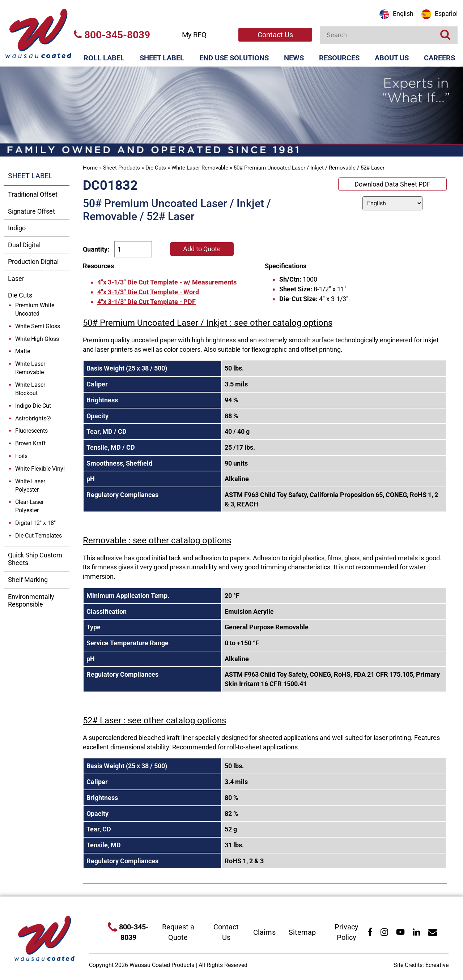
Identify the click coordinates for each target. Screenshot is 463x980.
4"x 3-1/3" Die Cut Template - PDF (146, 302)
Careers (439, 58)
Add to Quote (202, 249)
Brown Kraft (30, 443)
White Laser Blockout (30, 389)
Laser (16, 279)
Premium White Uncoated (35, 309)
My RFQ (194, 35)
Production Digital (33, 262)
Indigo (17, 228)
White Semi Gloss (38, 326)
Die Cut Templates (39, 536)
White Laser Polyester (30, 485)
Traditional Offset (33, 194)
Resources (339, 58)
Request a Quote (178, 932)
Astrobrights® (33, 418)
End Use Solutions (234, 58)
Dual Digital (24, 245)
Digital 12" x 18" (35, 523)
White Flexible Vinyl (40, 469)
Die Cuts (156, 168)
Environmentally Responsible (31, 601)
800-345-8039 (112, 35)
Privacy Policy (346, 932)
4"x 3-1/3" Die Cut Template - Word (148, 292)
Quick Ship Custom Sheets (35, 559)
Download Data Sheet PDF (392, 184)
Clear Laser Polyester (29, 506)
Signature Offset (31, 211)
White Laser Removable (200, 168)
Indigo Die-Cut (33, 406)
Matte (23, 351)
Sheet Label (162, 58)
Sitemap (302, 932)
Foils (21, 456)
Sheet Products (122, 168)
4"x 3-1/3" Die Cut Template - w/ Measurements (167, 282)
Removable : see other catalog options (157, 540)
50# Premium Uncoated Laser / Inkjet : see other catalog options (208, 323)
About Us (392, 58)
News (294, 58)
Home (90, 168)
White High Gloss (37, 339)
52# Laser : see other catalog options (154, 720)
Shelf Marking (28, 580)
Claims (264, 932)
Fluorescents (31, 431)
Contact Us (275, 35)
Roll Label (104, 58)
